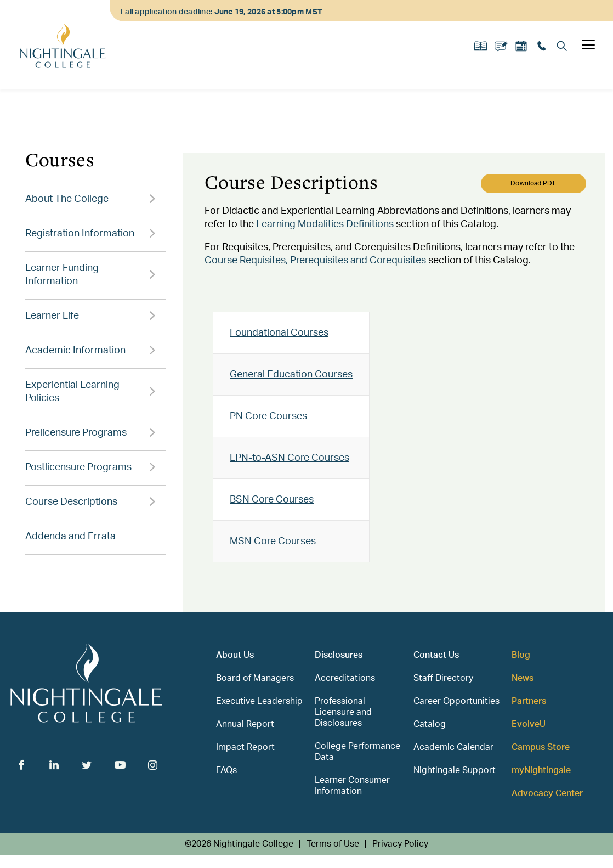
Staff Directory (443, 678)
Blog (521, 655)
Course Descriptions (71, 502)
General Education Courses (291, 375)
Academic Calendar (453, 747)
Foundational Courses (279, 333)
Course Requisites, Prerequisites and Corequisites (315, 261)
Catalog (430, 724)
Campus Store (541, 747)
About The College (67, 199)
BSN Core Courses (272, 500)
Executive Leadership (259, 701)
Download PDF (533, 183)
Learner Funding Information (62, 275)
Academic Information (75, 351)
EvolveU (529, 724)
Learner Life (52, 316)
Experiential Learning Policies (72, 392)
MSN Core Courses (273, 542)
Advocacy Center (547, 793)
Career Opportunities (456, 701)
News (523, 678)
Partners (529, 701)
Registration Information (80, 234)
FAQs (226, 770)
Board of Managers (255, 678)
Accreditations (345, 678)
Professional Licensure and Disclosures (343, 712)
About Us (235, 655)
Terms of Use (333, 844)
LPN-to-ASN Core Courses (290, 458)
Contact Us (436, 655)
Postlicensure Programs (78, 467)
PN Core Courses (268, 416)
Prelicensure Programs (76, 433)
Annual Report (245, 724)
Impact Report (245, 747)
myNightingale (541, 770)
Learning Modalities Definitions (325, 224)
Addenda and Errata (70, 537)
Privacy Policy (400, 844)
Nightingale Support (455, 770)
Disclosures (339, 655)
